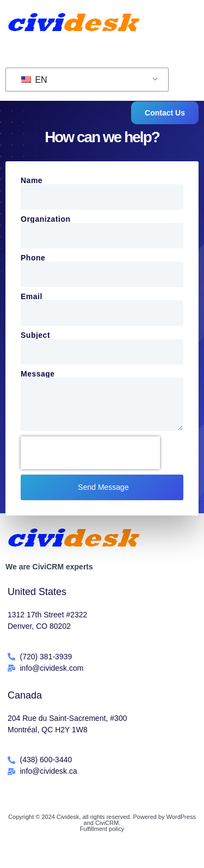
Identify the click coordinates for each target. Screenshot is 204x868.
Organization (46, 219)
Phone (33, 258)
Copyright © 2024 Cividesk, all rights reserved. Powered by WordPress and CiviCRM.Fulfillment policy (102, 823)
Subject (35, 335)
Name (32, 180)
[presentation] (90, 453)
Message (38, 374)
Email (32, 296)
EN (34, 80)
